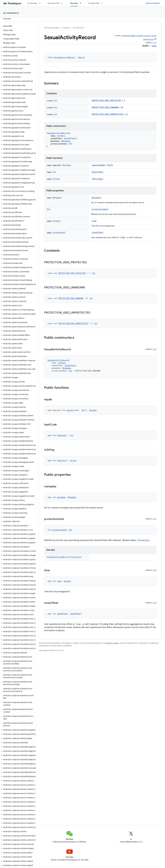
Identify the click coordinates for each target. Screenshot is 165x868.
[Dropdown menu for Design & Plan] (63, 3)
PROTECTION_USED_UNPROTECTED (107, 114)
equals (95, 165)
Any (109, 165)
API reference (11, 13)
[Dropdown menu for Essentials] (41, 3)
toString (96, 179)
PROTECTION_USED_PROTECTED (106, 101)
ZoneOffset (70, 138)
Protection (143, 540)
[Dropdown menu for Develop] (82, 3)
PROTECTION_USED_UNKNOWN (105, 107)
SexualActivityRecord (64, 57)
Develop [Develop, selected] (74, 3)
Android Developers (52, 28)
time (94, 221)
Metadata (66, 141)
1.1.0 (155, 43)
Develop (66, 28)
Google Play (94, 3)
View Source (148, 39)
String (56, 179)
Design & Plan (54, 3)
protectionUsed (100, 209)
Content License (112, 643)
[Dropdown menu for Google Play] (103, 3)
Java (154, 46)
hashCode (97, 172)
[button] (17, 47)
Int (55, 101)
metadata (96, 198)
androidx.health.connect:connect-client (139, 36)
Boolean (67, 165)
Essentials (32, 3)
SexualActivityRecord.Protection (64, 557)
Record (81, 57)
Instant (61, 136)
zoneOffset (98, 233)
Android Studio (153, 3)
